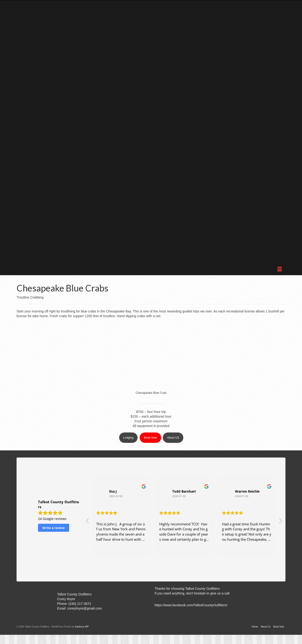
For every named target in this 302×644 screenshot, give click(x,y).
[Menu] (280, 269)
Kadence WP (82, 627)
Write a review (53, 528)
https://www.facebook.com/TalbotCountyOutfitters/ (191, 605)
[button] (280, 522)
